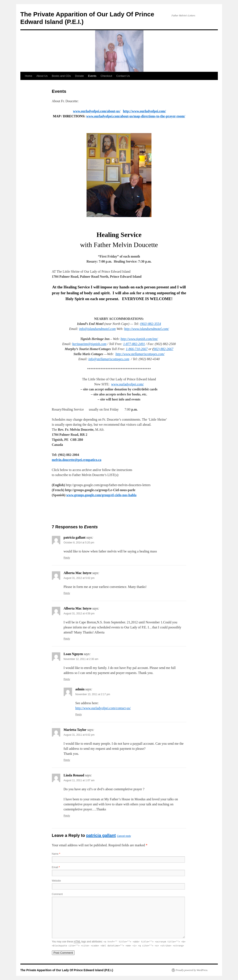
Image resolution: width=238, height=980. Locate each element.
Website (56, 881)
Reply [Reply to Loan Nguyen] (67, 679)
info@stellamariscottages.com (109, 359)
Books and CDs (61, 76)
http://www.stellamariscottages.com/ (140, 354)
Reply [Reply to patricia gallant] (67, 558)
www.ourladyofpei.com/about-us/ (97, 111)
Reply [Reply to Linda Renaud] (67, 816)
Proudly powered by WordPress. (192, 970)
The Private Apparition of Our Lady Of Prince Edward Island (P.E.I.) (67, 970)
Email (56, 867)
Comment (57, 894)
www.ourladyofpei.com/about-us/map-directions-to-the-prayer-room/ (136, 116)
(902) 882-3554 (150, 324)
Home (29, 76)
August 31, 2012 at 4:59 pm (79, 614)
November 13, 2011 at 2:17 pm (93, 694)
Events (92, 76)
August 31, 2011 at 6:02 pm (79, 735)
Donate (79, 76)
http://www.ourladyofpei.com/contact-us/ (103, 708)
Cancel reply (124, 836)
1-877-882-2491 (134, 344)
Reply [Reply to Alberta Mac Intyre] (67, 593)
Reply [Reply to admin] (79, 714)
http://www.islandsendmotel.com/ (147, 329)
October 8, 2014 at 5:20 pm (79, 543)
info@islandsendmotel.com (97, 329)
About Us (42, 76)
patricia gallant (101, 835)
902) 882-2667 (163, 349)
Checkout (106, 76)
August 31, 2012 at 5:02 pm (79, 578)
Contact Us (123, 76)
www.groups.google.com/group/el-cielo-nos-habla (101, 495)
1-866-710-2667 (137, 349)
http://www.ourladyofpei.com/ (144, 111)
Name (56, 854)
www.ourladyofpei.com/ (127, 384)
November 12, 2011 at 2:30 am (81, 659)
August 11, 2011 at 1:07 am (79, 780)
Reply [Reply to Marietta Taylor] (67, 760)
